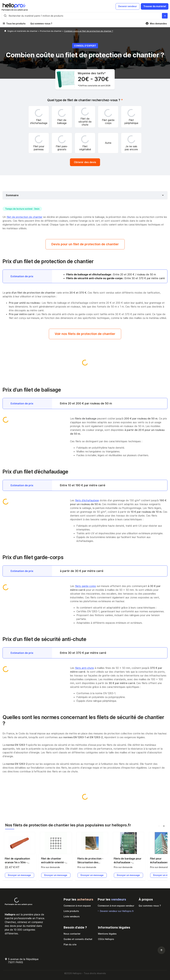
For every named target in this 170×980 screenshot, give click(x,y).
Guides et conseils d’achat (78, 939)
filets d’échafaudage (87, 500)
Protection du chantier (51, 31)
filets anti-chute (84, 668)
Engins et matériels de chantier (23, 31)
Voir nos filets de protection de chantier (85, 334)
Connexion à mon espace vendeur (116, 906)
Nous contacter (72, 934)
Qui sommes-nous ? (41, 24)
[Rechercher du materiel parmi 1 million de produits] (165, 16)
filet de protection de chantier (25, 217)
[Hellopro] (5, 31)
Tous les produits (16, 24)
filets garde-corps (85, 586)
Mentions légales (107, 934)
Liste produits (71, 911)
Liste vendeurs (72, 916)
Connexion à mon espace (77, 906)
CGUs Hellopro (106, 939)
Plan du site (70, 944)
